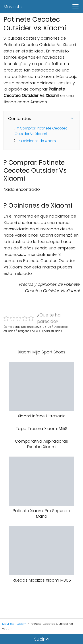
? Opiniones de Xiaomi (37, 141)
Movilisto (13, 7)
